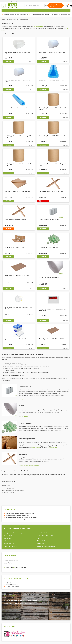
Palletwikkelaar (40, 544)
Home (4, 20)
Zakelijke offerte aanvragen (55, 6)
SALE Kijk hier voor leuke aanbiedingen (13, 533)
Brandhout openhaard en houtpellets (46, 546)
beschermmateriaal (39, 27)
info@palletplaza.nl (35, 476)
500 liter (59, 432)
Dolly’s (38, 538)
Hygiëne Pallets (8, 538)
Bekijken (8, 61)
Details (30, 62)
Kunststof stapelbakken (42, 533)
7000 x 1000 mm (35, 448)
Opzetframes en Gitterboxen (11, 546)
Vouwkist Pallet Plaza (9, 544)
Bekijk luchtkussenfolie (26, 399)
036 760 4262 (24, 476)
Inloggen (16, 1)
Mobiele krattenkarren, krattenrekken (46, 541)
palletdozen (40, 458)
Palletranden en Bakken (10, 541)
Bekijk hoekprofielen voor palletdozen (30, 465)
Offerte (8, 229)
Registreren (23, 1)
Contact (5, 1)
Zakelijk (10, 1)
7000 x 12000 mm (52, 448)
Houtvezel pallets (8, 536)
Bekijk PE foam (24, 417)
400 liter (53, 432)
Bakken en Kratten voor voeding (45, 536)
